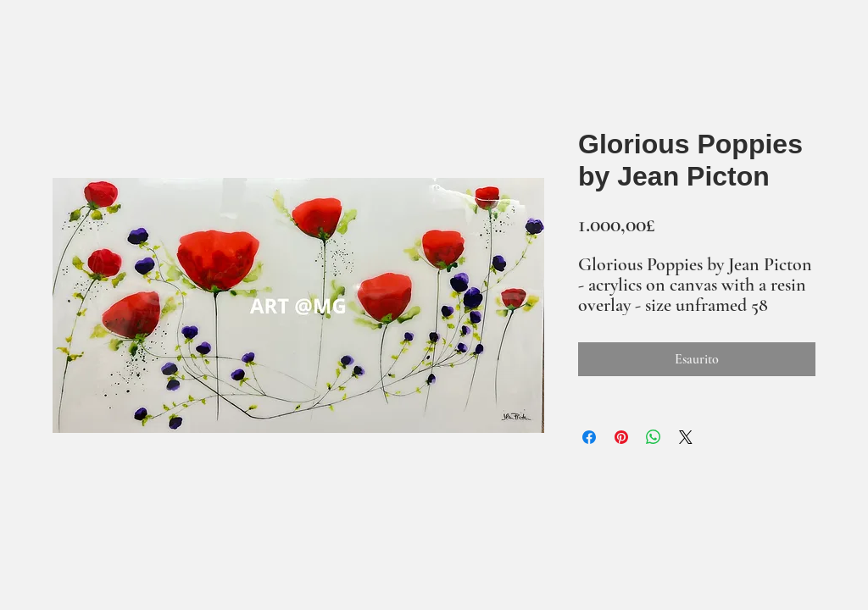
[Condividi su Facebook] (589, 437)
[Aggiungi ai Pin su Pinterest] (621, 437)
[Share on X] (686, 437)
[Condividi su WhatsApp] (654, 437)
